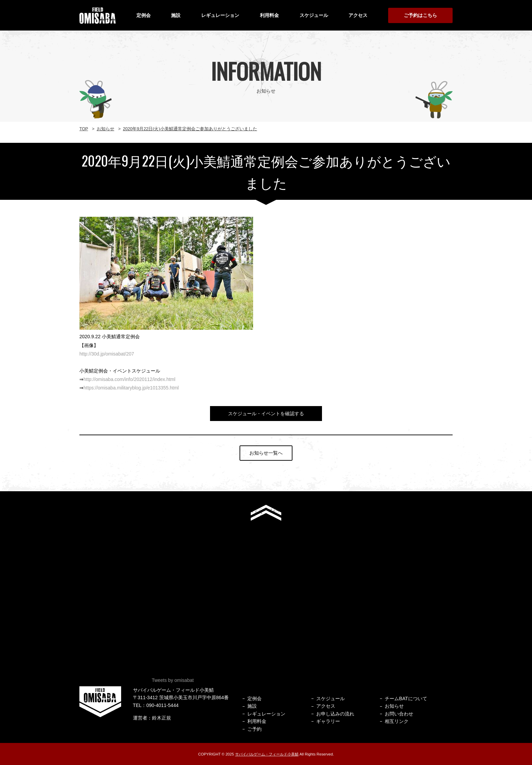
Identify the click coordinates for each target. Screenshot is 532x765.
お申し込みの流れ (335, 714)
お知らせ (394, 706)
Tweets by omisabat (173, 680)
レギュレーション (220, 15)
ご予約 (254, 729)
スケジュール (314, 15)
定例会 (144, 15)
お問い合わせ (399, 714)
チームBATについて (406, 699)
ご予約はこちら (420, 15)
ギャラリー (328, 721)
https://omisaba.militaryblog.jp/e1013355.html (131, 388)
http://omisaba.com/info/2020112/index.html (129, 379)
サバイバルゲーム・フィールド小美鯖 (267, 754)
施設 (176, 15)
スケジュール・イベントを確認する (266, 414)
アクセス (358, 15)
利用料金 (269, 15)
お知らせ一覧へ (266, 453)
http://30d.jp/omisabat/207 (107, 354)
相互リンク (397, 721)
